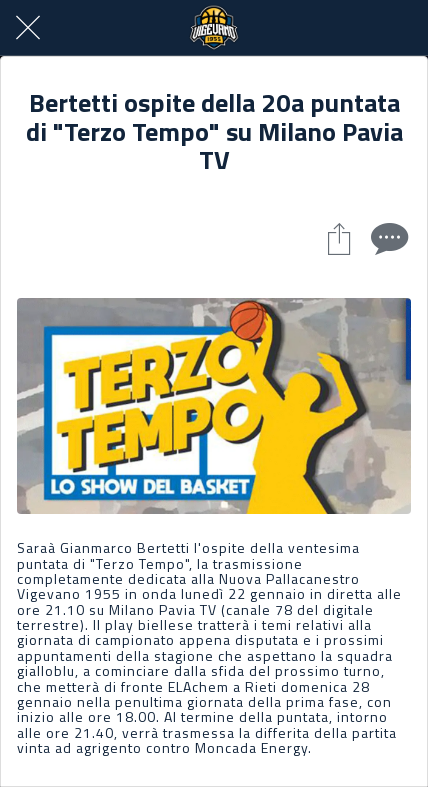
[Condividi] (339, 238)
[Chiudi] (28, 28)
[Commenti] (387, 238)
